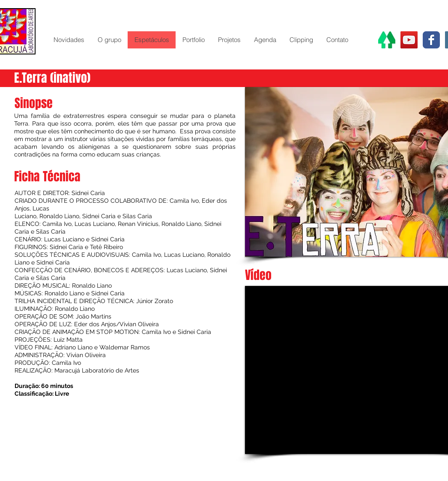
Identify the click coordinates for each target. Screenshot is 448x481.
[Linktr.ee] (387, 40)
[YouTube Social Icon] (409, 40)
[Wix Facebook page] (431, 40)
